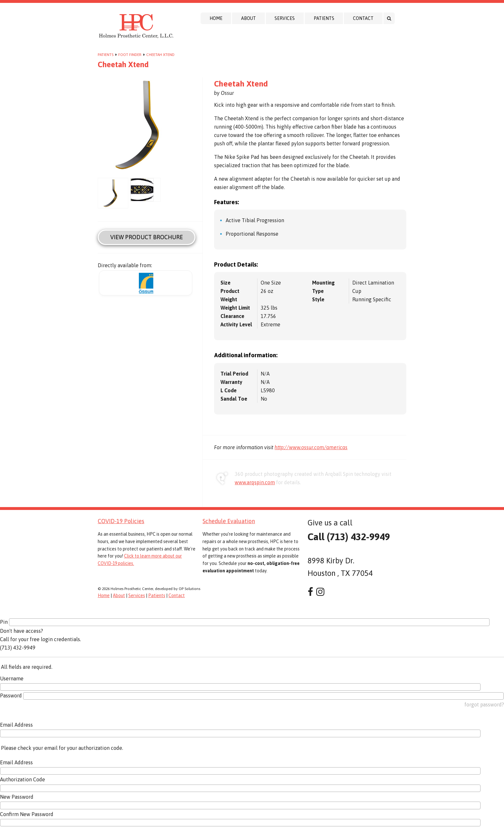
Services (285, 18)
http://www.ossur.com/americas (311, 447)
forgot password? (484, 704)
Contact (363, 18)
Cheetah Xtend (160, 55)
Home (216, 18)
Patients (324, 18)
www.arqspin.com (255, 482)
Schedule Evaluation (229, 521)
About (248, 18)
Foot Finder (130, 55)
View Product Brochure (147, 237)
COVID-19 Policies (121, 521)
